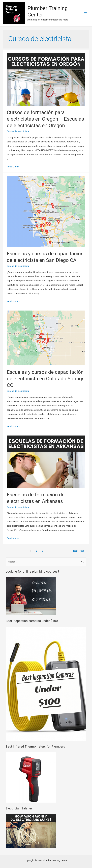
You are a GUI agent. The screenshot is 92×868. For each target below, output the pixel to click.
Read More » (13, 167)
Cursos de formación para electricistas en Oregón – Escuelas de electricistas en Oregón (45, 119)
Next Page (80, 551)
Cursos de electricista (18, 131)
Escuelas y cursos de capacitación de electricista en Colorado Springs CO (46, 379)
